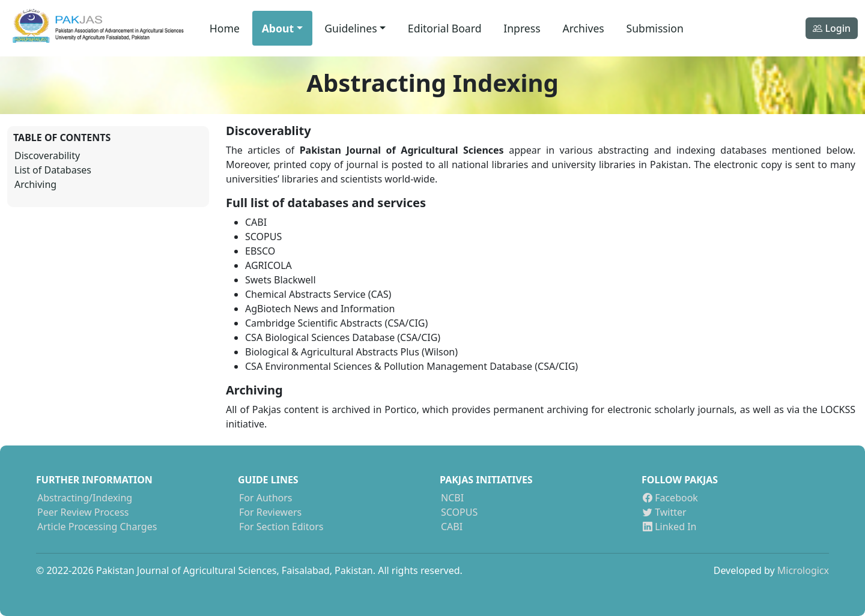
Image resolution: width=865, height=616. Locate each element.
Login (832, 28)
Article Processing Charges (97, 527)
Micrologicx (803, 570)
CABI (452, 527)
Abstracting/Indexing (85, 498)
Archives (583, 28)
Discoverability (47, 156)
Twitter (665, 512)
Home (225, 28)
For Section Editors (281, 527)
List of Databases (53, 170)
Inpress (522, 28)
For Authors (266, 498)
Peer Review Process (83, 512)
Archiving (35, 184)
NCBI (452, 498)
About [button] (278, 28)
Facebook (670, 498)
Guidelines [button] (351, 28)
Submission (655, 28)
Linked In (669, 527)
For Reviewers (270, 512)
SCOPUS (459, 512)
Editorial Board (445, 28)
